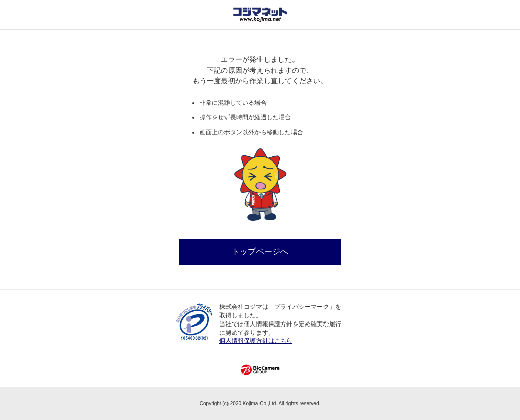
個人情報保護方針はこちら (256, 341)
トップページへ (260, 252)
